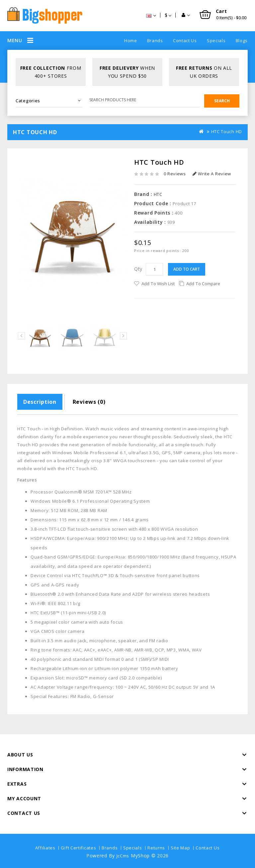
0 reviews (175, 174)
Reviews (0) (89, 402)
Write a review (212, 174)
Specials (216, 41)
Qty (138, 269)
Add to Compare (203, 284)
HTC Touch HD (227, 131)
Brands (155, 41)
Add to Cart (187, 269)
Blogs (242, 41)
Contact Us (185, 41)
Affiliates (45, 848)
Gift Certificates (78, 848)
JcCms (123, 856)
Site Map (180, 848)
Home (131, 41)
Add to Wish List (158, 284)
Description (40, 402)
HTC (158, 194)
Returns (156, 848)
